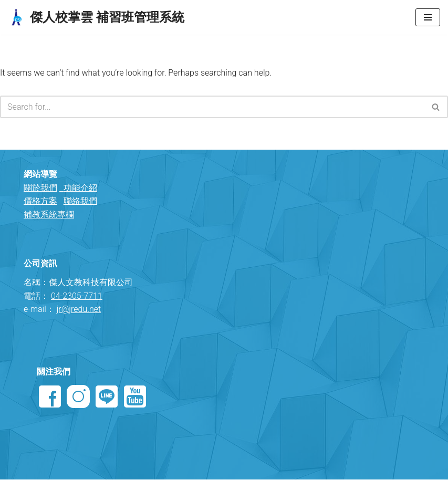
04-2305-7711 (77, 296)
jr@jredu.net (79, 309)
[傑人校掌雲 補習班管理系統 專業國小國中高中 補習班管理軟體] (96, 17)
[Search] (212, 107)
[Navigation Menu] (428, 17)
